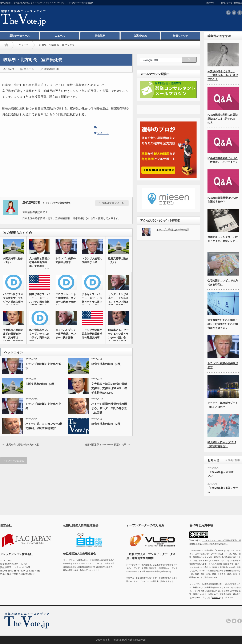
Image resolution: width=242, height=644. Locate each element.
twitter (234, 13)
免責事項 (216, 597)
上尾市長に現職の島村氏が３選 (23, 444)
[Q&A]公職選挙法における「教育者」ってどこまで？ (223, 160)
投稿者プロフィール (113, 203)
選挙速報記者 (51, 69)
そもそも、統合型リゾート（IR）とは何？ (223, 405)
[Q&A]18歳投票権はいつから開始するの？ (223, 200)
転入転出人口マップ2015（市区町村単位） (222, 444)
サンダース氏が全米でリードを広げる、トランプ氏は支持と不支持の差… (118, 302)
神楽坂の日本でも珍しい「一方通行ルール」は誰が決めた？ (223, 75)
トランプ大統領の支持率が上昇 (92, 260)
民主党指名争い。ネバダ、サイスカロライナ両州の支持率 (39, 336)
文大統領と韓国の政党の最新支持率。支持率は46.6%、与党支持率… (13, 337)
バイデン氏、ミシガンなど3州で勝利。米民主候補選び (44, 426)
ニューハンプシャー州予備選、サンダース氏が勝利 (66, 334)
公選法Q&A (140, 36)
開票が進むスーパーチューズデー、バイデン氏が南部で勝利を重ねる (39, 300)
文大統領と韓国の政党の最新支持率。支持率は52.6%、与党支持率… (39, 266)
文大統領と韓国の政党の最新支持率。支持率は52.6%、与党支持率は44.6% (109, 388)
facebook (240, 13)
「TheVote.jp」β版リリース (223, 490)
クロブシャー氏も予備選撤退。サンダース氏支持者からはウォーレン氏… (66, 302)
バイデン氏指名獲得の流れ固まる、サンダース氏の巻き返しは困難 (109, 408)
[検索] (162, 60)
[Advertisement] (117, 19)
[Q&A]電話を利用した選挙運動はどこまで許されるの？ (223, 119)
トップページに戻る (14, 461)
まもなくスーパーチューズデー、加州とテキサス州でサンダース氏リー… (92, 302)
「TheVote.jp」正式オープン (222, 474)
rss (228, 13)
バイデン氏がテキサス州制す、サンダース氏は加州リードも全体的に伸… (13, 302)
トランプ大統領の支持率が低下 (66, 260)
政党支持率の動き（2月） (107, 424)
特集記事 (100, 36)
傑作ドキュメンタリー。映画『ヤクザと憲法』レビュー (223, 241)
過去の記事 (234, 460)
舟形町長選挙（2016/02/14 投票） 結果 (106, 444)
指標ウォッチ (180, 36)
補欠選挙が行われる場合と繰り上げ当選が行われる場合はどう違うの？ (223, 324)
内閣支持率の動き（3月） (13, 260)
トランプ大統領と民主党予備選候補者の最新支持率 (92, 334)
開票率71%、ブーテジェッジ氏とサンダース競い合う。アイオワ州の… (118, 337)
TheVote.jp (117, 640)
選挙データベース (20, 36)
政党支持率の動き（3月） (118, 260)
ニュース (60, 36)
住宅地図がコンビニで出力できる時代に (223, 282)
